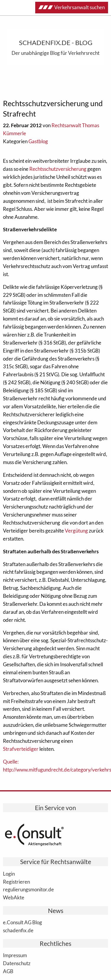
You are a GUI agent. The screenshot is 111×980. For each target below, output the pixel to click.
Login (9, 874)
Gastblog (38, 141)
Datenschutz (17, 963)
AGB (8, 971)
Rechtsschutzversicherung (58, 169)
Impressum (15, 955)
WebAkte (14, 897)
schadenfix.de (18, 930)
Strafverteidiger (21, 749)
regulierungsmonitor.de (28, 889)
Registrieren (16, 882)
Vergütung (76, 531)
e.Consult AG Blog (22, 922)
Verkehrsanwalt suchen (72, 7)
